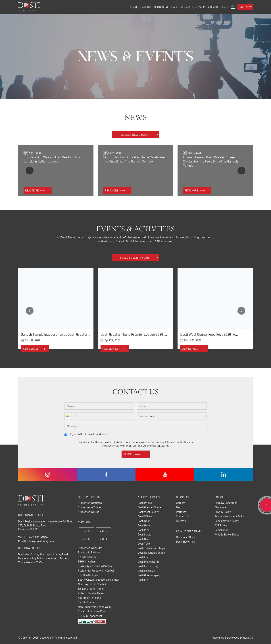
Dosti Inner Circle (186, 537)
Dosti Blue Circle (185, 542)
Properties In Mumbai (90, 503)
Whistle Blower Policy (227, 534)
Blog (179, 507)
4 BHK (104, 539)
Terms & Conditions (226, 503)
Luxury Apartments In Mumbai (95, 566)
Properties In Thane (89, 507)
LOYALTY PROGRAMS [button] (207, 7)
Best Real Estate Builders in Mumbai (99, 580)
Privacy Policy (223, 512)
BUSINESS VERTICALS (166, 7)
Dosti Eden (144, 557)
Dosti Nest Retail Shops (151, 553)
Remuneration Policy (227, 521)
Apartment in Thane (89, 598)
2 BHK (104, 531)
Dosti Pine (144, 530)
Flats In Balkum (87, 557)
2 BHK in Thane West (90, 616)
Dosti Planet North (148, 562)
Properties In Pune (89, 512)
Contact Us (183, 516)
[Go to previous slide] (30, 171)
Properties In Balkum (90, 548)
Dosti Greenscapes (149, 575)
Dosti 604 (143, 580)
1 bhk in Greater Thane (91, 589)
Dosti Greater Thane (149, 507)
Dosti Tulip (144, 544)
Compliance (221, 530)
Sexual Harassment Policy (230, 516)
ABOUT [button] (134, 7)
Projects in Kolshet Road (92, 611)
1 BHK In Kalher (86, 561)
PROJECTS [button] (146, 7)
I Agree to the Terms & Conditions (88, 434)
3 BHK (86, 539)
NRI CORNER (187, 7)
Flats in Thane (86, 602)
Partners (181, 512)
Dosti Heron (144, 525)
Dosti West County (148, 512)
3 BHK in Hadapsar (89, 575)
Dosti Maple (144, 534)
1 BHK (86, 531)
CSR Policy (221, 525)
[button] (68, 416)
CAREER (225, 7)
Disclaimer (221, 507)
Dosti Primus (145, 503)
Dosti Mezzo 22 (146, 571)
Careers (181, 503)
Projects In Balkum (89, 552)
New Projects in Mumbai (92, 584)
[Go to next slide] (241, 171)
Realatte (248, 637)
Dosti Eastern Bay (148, 566)
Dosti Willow (145, 516)
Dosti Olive (144, 539)
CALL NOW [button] (245, 7)
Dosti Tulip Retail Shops (151, 548)
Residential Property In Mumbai (96, 571)
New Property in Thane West (94, 607)
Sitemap (181, 521)
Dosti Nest (144, 521)
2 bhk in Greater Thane (91, 593)
